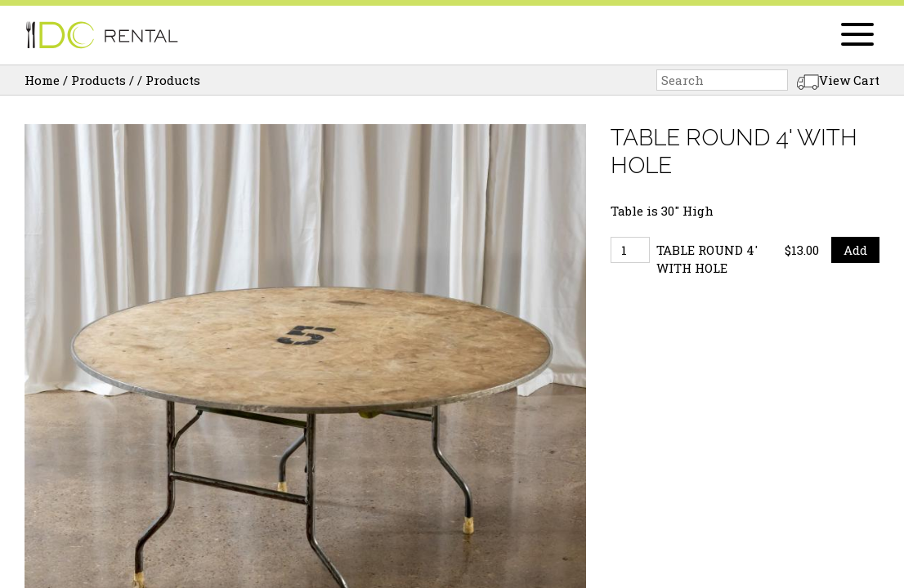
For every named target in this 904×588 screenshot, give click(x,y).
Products (98, 80)
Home (42, 80)
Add (855, 250)
